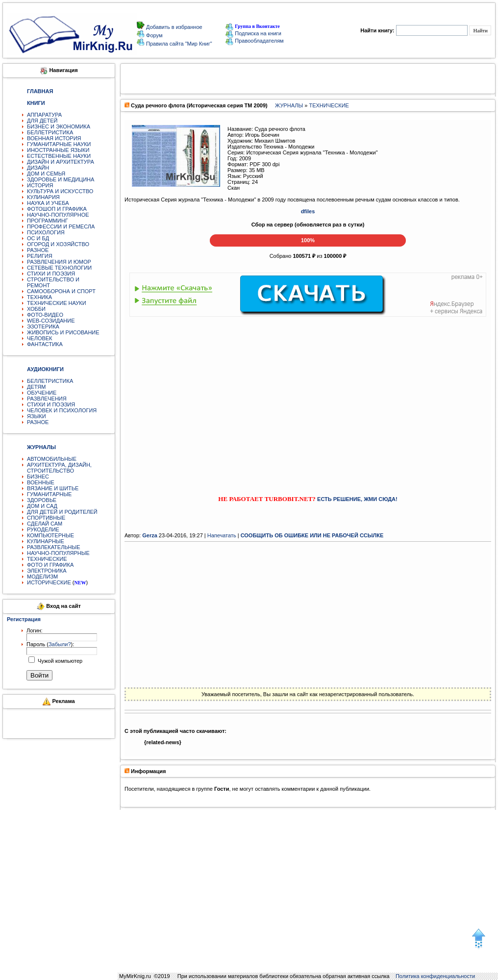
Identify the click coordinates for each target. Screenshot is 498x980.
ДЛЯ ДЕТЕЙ (42, 121)
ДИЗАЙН (38, 168)
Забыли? (60, 644)
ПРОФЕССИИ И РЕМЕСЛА (61, 226)
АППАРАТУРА (44, 115)
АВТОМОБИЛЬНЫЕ (52, 459)
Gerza (150, 535)
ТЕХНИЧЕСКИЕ (47, 559)
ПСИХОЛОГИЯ (46, 232)
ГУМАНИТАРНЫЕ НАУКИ (59, 144)
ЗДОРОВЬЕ (42, 500)
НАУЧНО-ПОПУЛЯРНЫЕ (58, 553)
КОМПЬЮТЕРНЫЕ (50, 535)
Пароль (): (50, 644)
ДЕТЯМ (36, 387)
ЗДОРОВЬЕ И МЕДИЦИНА (61, 179)
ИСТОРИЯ (40, 185)
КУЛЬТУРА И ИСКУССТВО (60, 191)
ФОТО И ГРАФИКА (50, 565)
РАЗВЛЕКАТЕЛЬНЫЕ (54, 547)
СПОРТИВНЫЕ (46, 518)
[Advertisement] (308, 397)
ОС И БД (38, 238)
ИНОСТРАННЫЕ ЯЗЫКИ (58, 150)
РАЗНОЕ (38, 250)
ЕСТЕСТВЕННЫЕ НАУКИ (59, 156)
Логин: (35, 630)
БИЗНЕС (38, 477)
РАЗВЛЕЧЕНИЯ (47, 399)
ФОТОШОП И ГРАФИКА (57, 209)
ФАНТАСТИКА (45, 344)
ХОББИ (36, 309)
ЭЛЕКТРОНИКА (47, 571)
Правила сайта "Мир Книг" (178, 44)
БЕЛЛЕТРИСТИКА (50, 132)
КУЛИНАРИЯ (43, 197)
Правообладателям (254, 41)
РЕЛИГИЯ (40, 256)
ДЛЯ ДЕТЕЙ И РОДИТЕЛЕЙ (62, 512)
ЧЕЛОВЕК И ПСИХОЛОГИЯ (62, 410)
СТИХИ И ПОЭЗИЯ (51, 274)
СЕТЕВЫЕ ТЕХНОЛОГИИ (59, 268)
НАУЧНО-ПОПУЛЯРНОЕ (58, 215)
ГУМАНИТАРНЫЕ (49, 494)
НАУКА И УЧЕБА (48, 203)
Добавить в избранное (174, 27)
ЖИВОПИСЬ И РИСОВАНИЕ (63, 332)
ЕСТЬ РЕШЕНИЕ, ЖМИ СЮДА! (357, 499)
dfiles (308, 211)
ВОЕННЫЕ (41, 482)
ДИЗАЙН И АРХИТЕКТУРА (61, 162)
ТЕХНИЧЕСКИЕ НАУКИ (57, 303)
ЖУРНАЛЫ (289, 105)
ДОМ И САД (42, 506)
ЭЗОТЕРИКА (43, 327)
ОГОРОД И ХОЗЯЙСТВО (58, 244)
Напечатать (222, 535)
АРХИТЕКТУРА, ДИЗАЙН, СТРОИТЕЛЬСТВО (59, 468)
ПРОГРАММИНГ (48, 221)
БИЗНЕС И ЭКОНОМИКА (59, 126)
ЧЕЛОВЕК (40, 338)
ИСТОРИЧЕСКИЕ (49, 582)
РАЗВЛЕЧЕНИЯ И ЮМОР (59, 262)
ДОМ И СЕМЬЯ (46, 174)
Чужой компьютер (59, 661)
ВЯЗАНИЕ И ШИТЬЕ (53, 488)
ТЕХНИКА (39, 297)
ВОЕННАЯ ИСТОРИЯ (54, 138)
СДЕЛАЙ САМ (45, 524)
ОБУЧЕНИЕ (42, 393)
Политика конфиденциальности (435, 976)
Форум (153, 35)
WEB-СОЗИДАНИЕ (51, 321)
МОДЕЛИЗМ (42, 577)
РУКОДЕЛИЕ (43, 529)
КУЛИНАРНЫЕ (46, 541)
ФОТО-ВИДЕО (45, 315)
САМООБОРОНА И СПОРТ (61, 291)
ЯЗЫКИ (37, 416)
